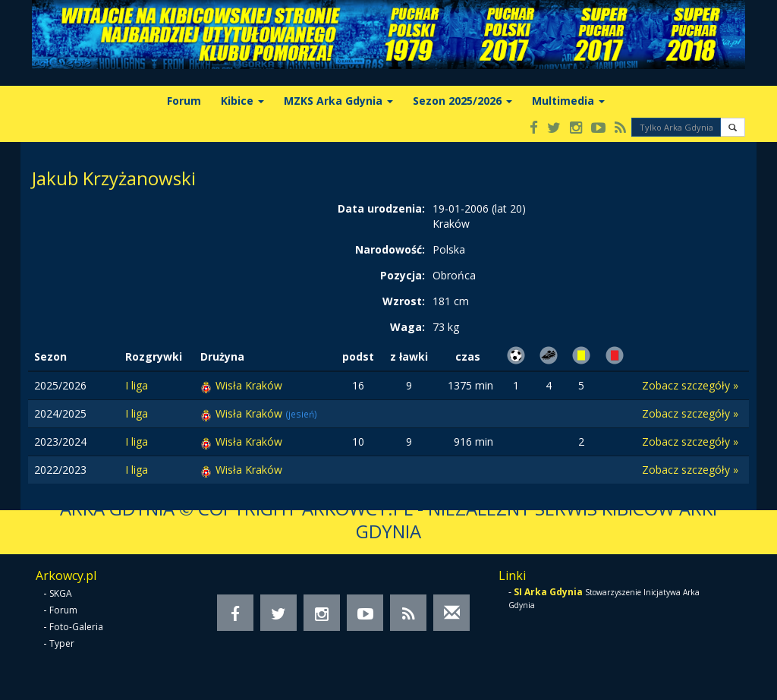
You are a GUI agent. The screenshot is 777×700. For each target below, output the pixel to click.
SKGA (61, 593)
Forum (184, 101)
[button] (733, 127)
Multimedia (568, 101)
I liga (137, 385)
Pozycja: (403, 275)
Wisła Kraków (249, 385)
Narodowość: (390, 249)
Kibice (242, 101)
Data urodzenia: (381, 208)
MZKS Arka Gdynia (338, 101)
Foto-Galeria (76, 627)
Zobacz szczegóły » (690, 385)
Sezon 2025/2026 (462, 101)
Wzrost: (404, 301)
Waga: (407, 327)
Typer (62, 643)
